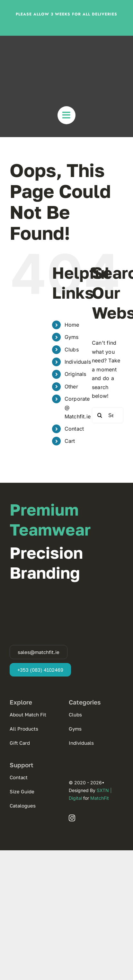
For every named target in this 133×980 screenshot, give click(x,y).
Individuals (78, 362)
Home (72, 325)
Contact (74, 429)
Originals (75, 374)
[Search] (100, 415)
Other (71, 387)
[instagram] (72, 818)
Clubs (72, 350)
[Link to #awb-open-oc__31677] (66, 115)
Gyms (72, 337)
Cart (70, 441)
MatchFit (100, 798)
